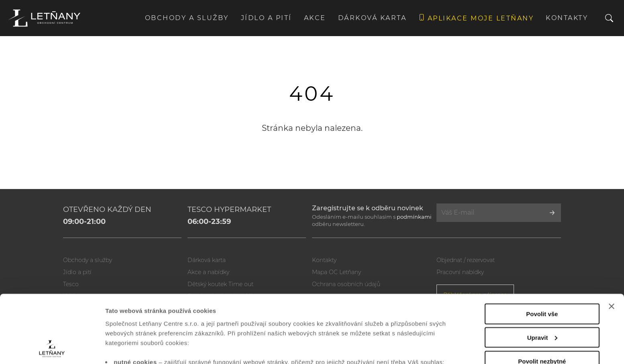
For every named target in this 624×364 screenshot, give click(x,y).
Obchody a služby (187, 18)
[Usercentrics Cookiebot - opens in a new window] (52, 348)
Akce (315, 18)
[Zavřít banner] (612, 243)
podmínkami (414, 217)
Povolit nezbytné (542, 298)
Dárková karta (372, 18)
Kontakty (567, 18)
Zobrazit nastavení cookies (144, 348)
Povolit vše (542, 250)
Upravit (542, 274)
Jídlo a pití (266, 18)
